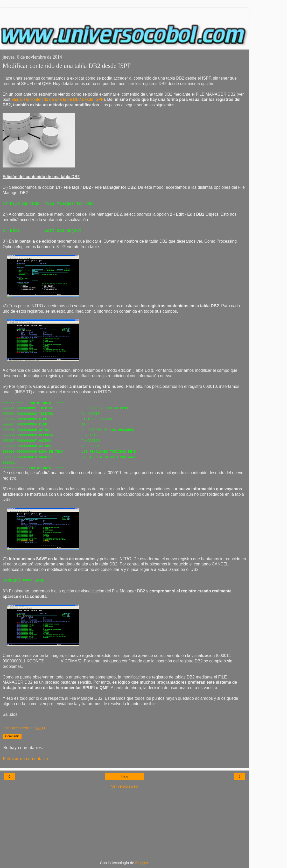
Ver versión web (124, 786)
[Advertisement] (124, 14)
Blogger (142, 863)
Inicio (124, 776)
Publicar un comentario (25, 758)
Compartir (12, 736)
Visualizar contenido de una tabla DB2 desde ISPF (57, 99)
